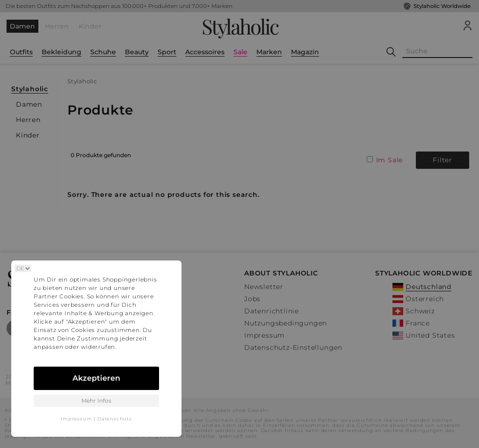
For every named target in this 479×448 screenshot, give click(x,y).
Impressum (76, 419)
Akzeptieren (96, 378)
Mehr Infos (96, 401)
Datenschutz (115, 419)
